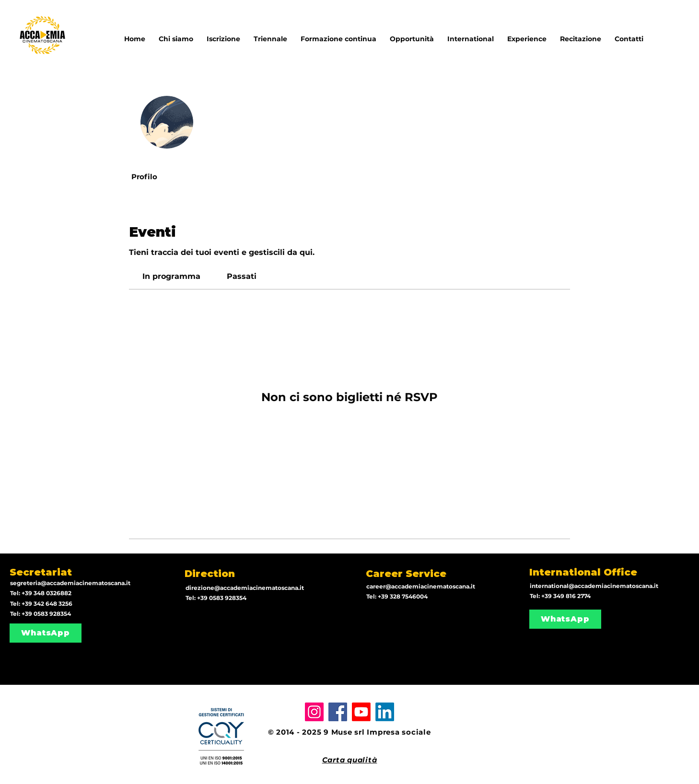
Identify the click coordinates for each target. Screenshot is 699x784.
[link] (171, 276)
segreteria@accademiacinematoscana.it (70, 583)
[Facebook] (338, 712)
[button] (471, 35)
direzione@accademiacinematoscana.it (245, 588)
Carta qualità (350, 760)
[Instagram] (314, 712)
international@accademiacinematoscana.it (594, 586)
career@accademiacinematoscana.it (421, 586)
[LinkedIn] (385, 712)
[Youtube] (361, 712)
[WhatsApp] (46, 633)
